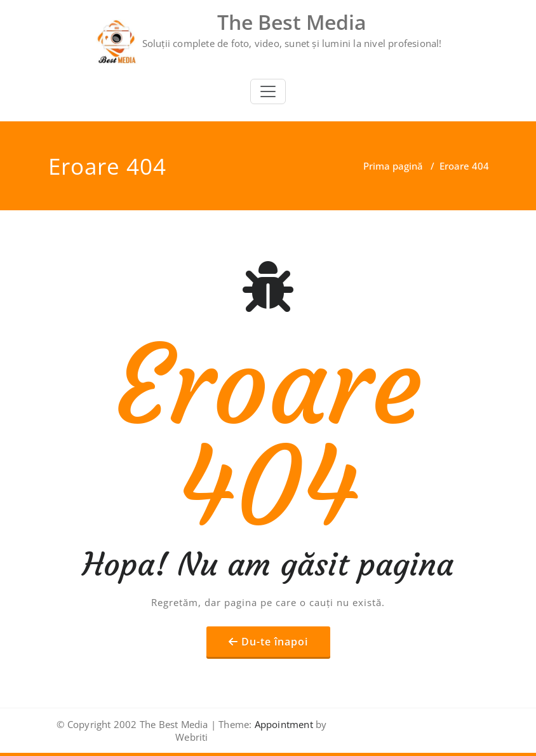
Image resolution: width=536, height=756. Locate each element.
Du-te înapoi (275, 642)
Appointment (282, 724)
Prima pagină (393, 166)
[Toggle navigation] (268, 91)
